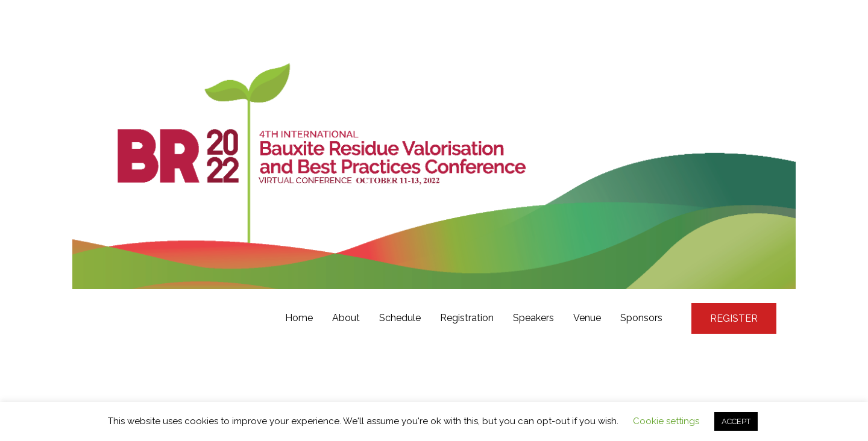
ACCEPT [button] (736, 421)
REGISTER (734, 318)
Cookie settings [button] (666, 421)
